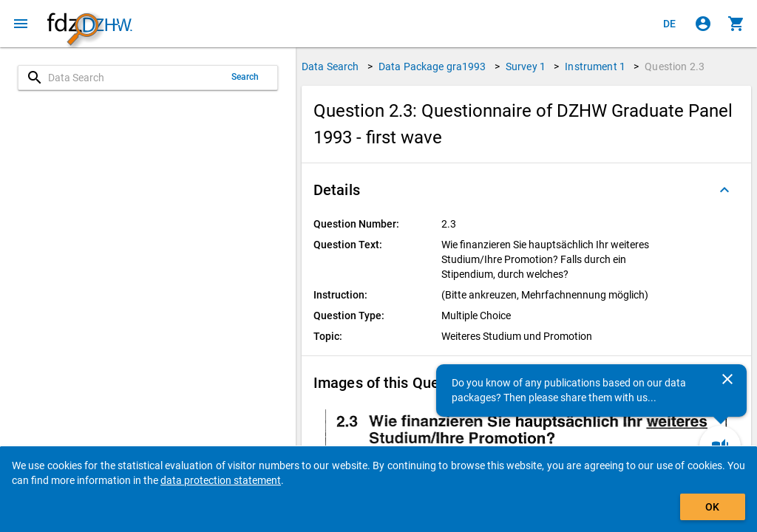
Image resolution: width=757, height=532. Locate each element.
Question (675, 66)
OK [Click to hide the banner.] (712, 507)
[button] (526, 190)
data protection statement (221, 480)
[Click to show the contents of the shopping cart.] (736, 24)
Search (245, 77)
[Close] (727, 379)
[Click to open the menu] (21, 24)
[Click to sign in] (703, 24)
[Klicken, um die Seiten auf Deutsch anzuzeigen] (670, 24)
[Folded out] (724, 190)
